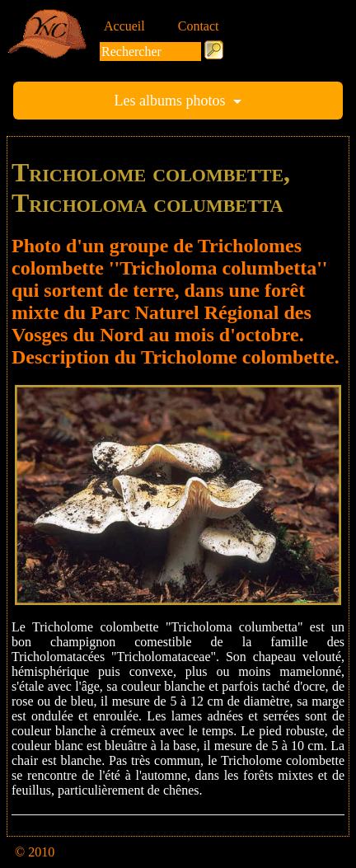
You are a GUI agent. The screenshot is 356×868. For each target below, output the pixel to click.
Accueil (124, 26)
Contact (199, 26)
